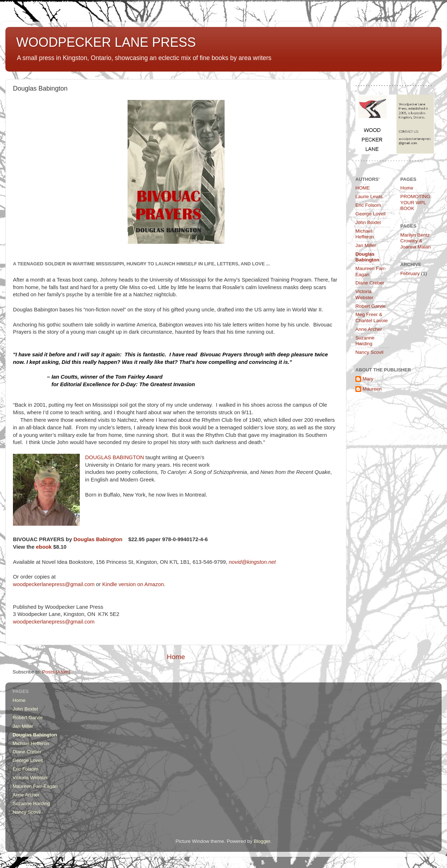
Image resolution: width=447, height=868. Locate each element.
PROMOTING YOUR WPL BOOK (415, 202)
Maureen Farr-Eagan (35, 786)
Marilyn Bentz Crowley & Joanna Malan (416, 241)
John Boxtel (368, 222)
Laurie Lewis (369, 197)
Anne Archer (369, 329)
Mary (368, 379)
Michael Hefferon (365, 234)
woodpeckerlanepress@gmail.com (54, 584)
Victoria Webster (364, 294)
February (410, 273)
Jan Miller (366, 245)
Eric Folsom (368, 205)
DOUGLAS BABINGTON (115, 457)
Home (176, 657)
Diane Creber (370, 283)
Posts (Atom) (56, 672)
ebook (44, 547)
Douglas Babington (99, 539)
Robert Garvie (370, 306)
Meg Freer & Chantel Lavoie (372, 317)
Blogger (262, 841)
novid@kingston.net (252, 562)
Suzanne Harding (365, 341)
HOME (363, 188)
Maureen (372, 389)
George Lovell (370, 214)
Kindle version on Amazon (132, 584)
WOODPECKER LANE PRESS (106, 42)
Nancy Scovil (369, 352)
